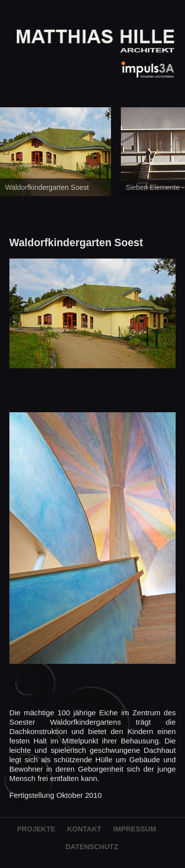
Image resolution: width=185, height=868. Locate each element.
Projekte (36, 829)
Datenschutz (92, 847)
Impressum (134, 829)
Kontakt (84, 829)
